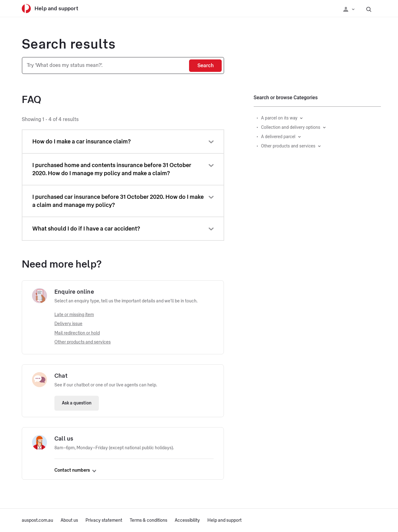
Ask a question (77, 403)
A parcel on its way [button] (279, 118)
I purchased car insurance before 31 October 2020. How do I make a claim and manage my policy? (118, 201)
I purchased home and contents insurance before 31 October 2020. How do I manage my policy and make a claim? (112, 169)
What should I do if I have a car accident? (86, 229)
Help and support (224, 520)
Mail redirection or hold (77, 333)
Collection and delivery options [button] (291, 127)
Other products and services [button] (288, 146)
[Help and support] (55, 9)
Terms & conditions (148, 520)
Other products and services (83, 342)
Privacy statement (104, 520)
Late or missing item (74, 315)
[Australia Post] (26, 9)
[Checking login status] (349, 9)
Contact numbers (75, 470)
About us (69, 520)
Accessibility (187, 520)
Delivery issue (68, 324)
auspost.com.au (37, 520)
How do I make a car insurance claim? (81, 142)
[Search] (205, 66)
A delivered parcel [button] (278, 137)
